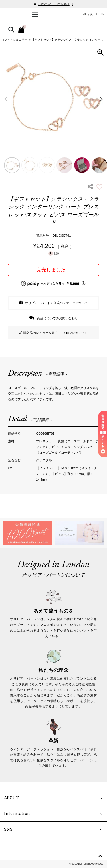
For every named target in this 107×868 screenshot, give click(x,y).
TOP (6, 40)
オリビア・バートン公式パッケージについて (56, 303)
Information (17, 813)
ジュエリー (20, 40)
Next (101, 99)
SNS (8, 829)
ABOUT (11, 798)
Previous (6, 99)
